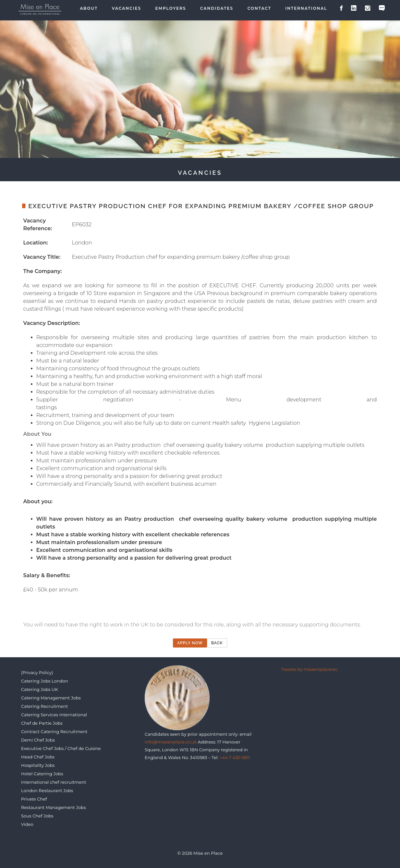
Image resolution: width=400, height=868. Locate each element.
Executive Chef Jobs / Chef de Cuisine (61, 748)
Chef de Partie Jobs (42, 723)
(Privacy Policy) (37, 672)
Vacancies (127, 8)
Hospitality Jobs (38, 765)
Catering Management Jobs (51, 698)
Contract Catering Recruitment (54, 731)
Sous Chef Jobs (37, 816)
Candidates (217, 8)
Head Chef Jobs (38, 757)
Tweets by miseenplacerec (309, 669)
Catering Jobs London (45, 681)
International (306, 8)
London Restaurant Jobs (47, 791)
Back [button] (217, 643)
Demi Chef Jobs (38, 740)
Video (27, 824)
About (89, 8)
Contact (259, 8)
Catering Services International (54, 715)
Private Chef (34, 799)
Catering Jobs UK (40, 689)
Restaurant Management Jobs (54, 807)
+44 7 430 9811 (235, 757)
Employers (171, 8)
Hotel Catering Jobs (42, 774)
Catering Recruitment (44, 706)
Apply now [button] (190, 643)
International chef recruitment (54, 782)
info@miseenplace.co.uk (171, 742)
